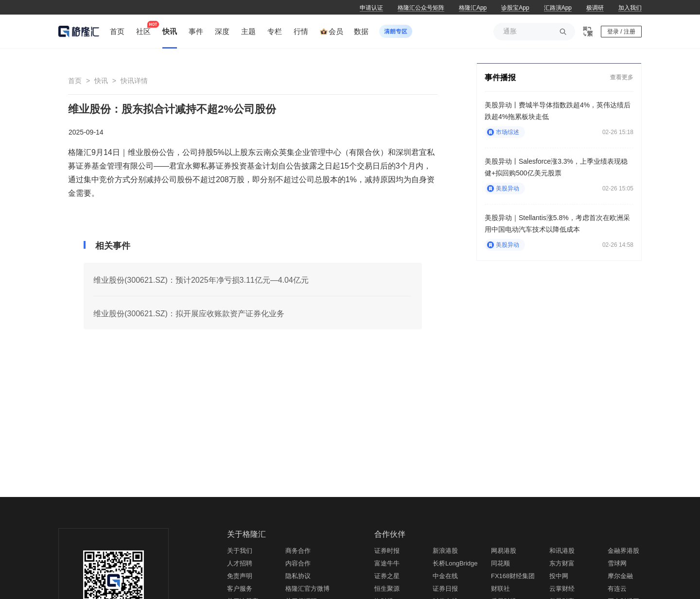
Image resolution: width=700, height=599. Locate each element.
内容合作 (298, 563)
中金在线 (445, 576)
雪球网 (617, 563)
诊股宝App (515, 8)
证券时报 (387, 551)
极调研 (595, 8)
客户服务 (240, 589)
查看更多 (622, 77)
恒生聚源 (387, 589)
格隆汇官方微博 (307, 589)
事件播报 (500, 77)
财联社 (500, 589)
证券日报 (445, 589)
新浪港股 (445, 551)
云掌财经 (562, 589)
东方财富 (562, 563)
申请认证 (371, 8)
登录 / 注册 (621, 32)
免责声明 (240, 576)
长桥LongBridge (455, 563)
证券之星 (387, 576)
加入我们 (630, 8)
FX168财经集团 (513, 576)
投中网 (559, 576)
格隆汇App (473, 8)
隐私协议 (298, 576)
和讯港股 (562, 551)
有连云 (617, 589)
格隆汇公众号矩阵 (421, 8)
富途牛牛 (387, 563)
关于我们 (240, 551)
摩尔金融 (620, 576)
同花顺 (500, 563)
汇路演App (558, 8)
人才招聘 (240, 563)
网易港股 (504, 551)
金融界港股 (623, 551)
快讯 (101, 81)
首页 (75, 81)
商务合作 (298, 551)
